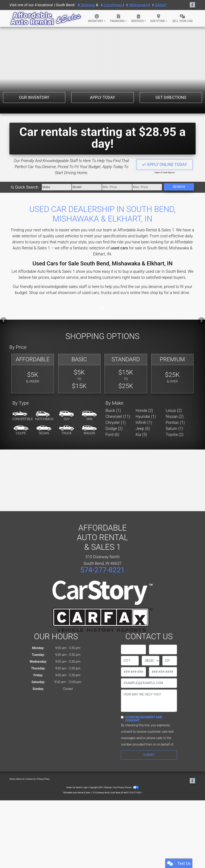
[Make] (57, 187)
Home (12, 779)
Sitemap (108, 787)
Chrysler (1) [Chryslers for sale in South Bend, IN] (116, 422)
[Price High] (147, 187)
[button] (4, 321)
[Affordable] (33, 374)
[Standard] (126, 374)
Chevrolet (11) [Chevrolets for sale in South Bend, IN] (118, 416)
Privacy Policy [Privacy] (43, 779)
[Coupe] (21, 430)
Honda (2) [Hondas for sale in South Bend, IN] (144, 410)
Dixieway (86, 5)
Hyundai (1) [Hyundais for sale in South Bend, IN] (146, 416)
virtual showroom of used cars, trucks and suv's (87, 293)
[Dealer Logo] (46, 18)
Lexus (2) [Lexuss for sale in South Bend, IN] (174, 410)
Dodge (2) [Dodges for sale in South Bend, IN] (114, 428)
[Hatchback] (44, 416)
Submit (149, 755)
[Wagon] (89, 430)
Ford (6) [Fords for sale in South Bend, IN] (112, 435)
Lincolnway (111, 5)
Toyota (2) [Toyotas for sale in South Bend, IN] (175, 435)
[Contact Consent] (122, 717)
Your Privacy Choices (126, 787)
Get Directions (171, 97)
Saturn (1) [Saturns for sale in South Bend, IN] (174, 428)
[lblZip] (170, 661)
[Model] (87, 187)
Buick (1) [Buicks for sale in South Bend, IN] (113, 410)
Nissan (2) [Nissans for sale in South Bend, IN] (175, 416)
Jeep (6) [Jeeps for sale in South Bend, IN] (143, 428)
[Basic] (79, 374)
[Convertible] (23, 416)
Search (179, 187)
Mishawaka (137, 5)
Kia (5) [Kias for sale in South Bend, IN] (141, 435)
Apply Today (102, 97)
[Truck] (66, 430)
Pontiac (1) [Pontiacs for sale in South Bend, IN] (175, 422)
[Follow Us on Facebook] (192, 5)
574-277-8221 (102, 570)
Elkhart (159, 5)
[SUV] (66, 416)
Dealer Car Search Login (77, 787)
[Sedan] (44, 430)
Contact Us (31, 779)
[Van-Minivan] (89, 416)
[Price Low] (117, 187)
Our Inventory (34, 97)
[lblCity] (130, 661)
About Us (20, 779)
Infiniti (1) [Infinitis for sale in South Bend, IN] (144, 422)
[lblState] (151, 661)
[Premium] (172, 374)
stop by (157, 293)
